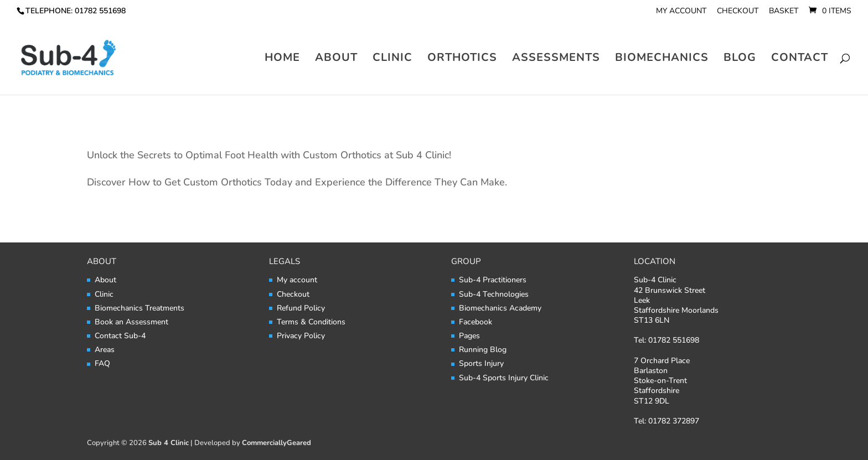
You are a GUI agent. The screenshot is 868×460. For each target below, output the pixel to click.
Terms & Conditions (311, 322)
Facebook (476, 322)
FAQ (102, 363)
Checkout (738, 12)
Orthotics (462, 59)
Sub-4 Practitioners (493, 280)
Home (282, 59)
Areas (105, 350)
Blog (740, 59)
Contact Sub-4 (120, 336)
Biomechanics (662, 59)
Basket (784, 12)
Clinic (392, 59)
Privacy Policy (301, 336)
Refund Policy (301, 308)
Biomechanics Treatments (139, 308)
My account (681, 12)
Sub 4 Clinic (169, 443)
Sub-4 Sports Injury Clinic (504, 378)
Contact (800, 59)
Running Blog (483, 350)
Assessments (556, 59)
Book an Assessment (131, 322)
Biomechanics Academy (500, 308)
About (336, 59)
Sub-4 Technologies (494, 294)
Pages (469, 336)
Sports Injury (481, 363)
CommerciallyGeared (277, 443)
